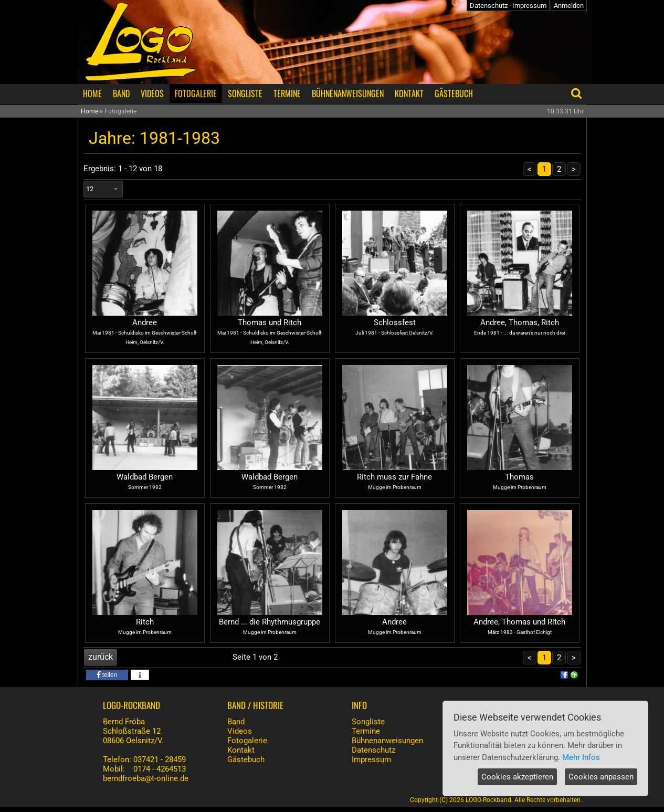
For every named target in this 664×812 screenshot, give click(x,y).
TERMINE (287, 93)
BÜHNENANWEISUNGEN (348, 93)
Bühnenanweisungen (387, 741)
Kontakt (241, 750)
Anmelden (569, 6)
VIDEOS (152, 93)
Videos (240, 731)
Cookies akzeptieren (517, 777)
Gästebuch (246, 759)
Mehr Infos (581, 757)
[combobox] (103, 189)
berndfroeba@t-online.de (146, 778)
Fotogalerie (247, 741)
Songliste (368, 722)
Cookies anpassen (601, 777)
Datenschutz (489, 6)
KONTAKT (409, 93)
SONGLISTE (245, 93)
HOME (92, 93)
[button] (107, 675)
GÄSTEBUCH (454, 93)
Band (236, 722)
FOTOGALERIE (196, 93)
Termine (366, 731)
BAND (121, 93)
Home (89, 111)
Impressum (529, 6)
